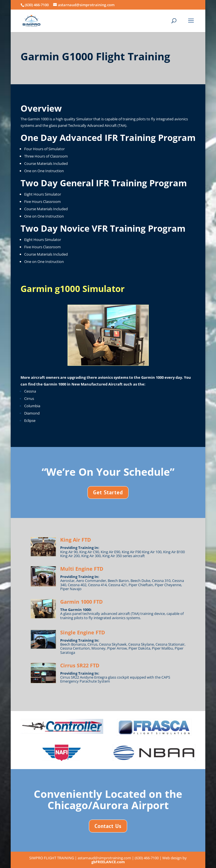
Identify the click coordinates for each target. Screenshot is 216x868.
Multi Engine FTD (82, 569)
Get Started (108, 492)
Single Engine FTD (83, 632)
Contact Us (108, 826)
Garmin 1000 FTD (81, 602)
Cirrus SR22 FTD (80, 665)
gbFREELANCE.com (108, 862)
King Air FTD (76, 540)
